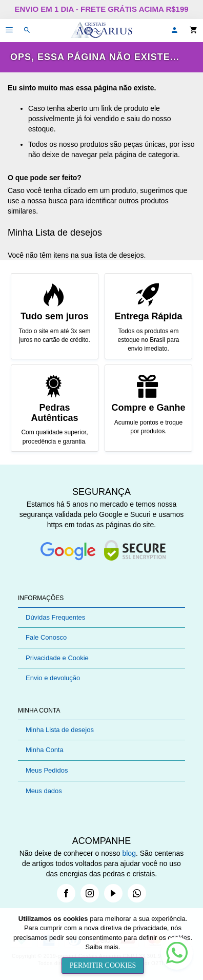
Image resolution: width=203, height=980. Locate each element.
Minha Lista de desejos (60, 730)
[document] (103, 944)
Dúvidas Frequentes (55, 617)
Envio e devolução (53, 678)
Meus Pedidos (47, 770)
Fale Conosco (46, 637)
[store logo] (101, 31)
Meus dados (44, 791)
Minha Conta (45, 750)
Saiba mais (102, 947)
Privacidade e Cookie (57, 658)
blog (129, 853)
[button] (174, 31)
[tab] (101, 598)
